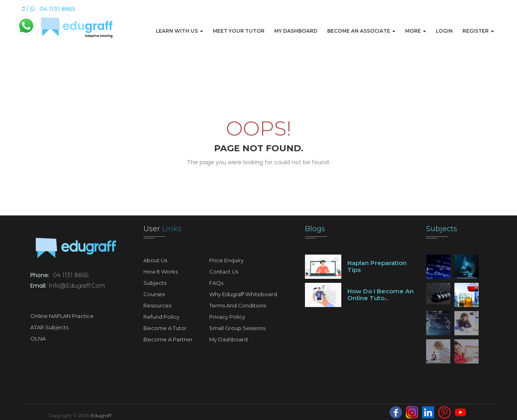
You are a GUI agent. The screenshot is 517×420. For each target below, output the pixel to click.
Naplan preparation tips (377, 266)
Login (444, 31)
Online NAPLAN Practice (62, 316)
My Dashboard (296, 31)
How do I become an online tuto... (380, 295)
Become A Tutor (165, 328)
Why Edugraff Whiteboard (243, 294)
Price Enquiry (226, 260)
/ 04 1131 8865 (49, 9)
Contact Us (224, 272)
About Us (155, 260)
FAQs (216, 283)
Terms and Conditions (238, 305)
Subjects (155, 283)
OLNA (38, 339)
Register (478, 31)
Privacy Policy (227, 317)
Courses (154, 294)
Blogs (315, 229)
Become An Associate (361, 31)
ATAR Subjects (49, 327)
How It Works (161, 272)
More (416, 31)
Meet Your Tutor (239, 31)
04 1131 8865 (71, 275)
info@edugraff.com (77, 286)
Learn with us (180, 31)
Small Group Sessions (237, 328)
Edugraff (101, 415)
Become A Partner (168, 339)
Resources (157, 305)
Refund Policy (161, 317)
